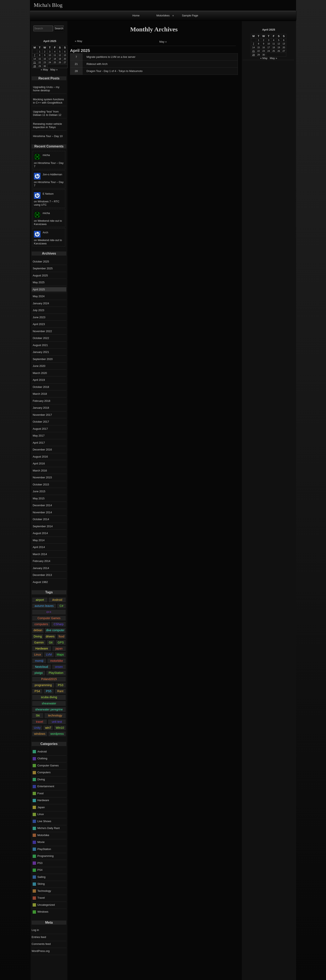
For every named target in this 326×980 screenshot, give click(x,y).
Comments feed (41, 944)
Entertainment (46, 786)
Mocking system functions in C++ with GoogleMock (49, 101)
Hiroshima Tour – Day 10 (48, 136)
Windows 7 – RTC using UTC (47, 203)
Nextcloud (42, 667)
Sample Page (190, 15)
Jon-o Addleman (52, 174)
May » (163, 42)
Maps (60, 655)
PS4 (37, 691)
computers (41, 624)
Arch (45, 232)
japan (59, 648)
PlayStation (56, 673)
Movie (41, 842)
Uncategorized (46, 905)
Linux (38, 655)
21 (76, 64)
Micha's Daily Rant (49, 828)
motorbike (57, 661)
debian (38, 630)
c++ (49, 612)
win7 (48, 728)
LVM (49, 655)
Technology (44, 891)
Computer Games (49, 618)
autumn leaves (44, 606)
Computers (44, 772)
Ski (38, 715)
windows (40, 734)
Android (57, 600)
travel (40, 722)
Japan (41, 807)
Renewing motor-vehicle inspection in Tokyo (48, 126)
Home (136, 15)
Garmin (39, 642)
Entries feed (39, 937)
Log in (35, 930)
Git (51, 642)
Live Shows (44, 821)
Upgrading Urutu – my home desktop (46, 89)
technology (55, 715)
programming (43, 685)
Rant (60, 691)
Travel (41, 898)
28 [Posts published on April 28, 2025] (253, 55)
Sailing (41, 877)
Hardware (42, 648)
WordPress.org (41, 951)
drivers (50, 636)
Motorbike (43, 835)
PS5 (49, 691)
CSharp (59, 624)
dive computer (55, 630)
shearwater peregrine (49, 709)
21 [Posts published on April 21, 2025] (253, 51)
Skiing (41, 884)
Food (41, 793)
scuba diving (49, 697)
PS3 (61, 685)
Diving (38, 636)
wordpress (57, 734)
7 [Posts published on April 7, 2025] (253, 44)
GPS (61, 642)
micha (46, 155)
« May (78, 41)
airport (40, 600)
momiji (39, 661)
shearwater (49, 703)
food (61, 636)
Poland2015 (49, 679)
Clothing (42, 758)
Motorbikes (163, 15)
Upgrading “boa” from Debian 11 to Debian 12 (47, 113)
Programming (46, 856)
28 (76, 71)
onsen (59, 667)
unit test (57, 722)
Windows (43, 912)
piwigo (39, 673)
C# (62, 606)
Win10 (60, 728)
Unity (37, 728)
